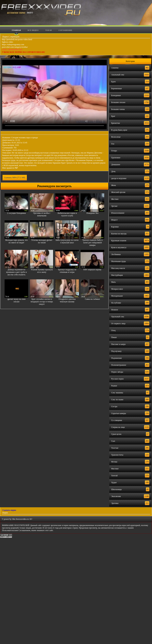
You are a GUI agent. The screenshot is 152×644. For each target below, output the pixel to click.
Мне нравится (10, 168)
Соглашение (65, 30)
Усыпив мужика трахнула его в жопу (42, 271)
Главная (16, 30)
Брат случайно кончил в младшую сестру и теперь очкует (42, 302)
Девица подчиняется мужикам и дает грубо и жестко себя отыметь (16, 272)
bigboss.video (7, 42)
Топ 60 (48, 30)
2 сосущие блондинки (16, 213)
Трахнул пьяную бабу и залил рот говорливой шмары (92, 243)
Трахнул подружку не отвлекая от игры (67, 271)
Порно (5, 513)
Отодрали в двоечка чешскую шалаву (67, 300)
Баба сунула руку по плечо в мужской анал (67, 241)
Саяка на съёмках (92, 299)
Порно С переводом (11, 37)
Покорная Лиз (92, 213)
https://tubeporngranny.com (13, 45)
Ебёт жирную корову (92, 270)
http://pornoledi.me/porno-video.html (17, 39)
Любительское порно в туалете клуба (67, 214)
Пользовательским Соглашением (16, 530)
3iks (14, 519)
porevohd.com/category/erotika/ (15, 47)
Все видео (33, 30)
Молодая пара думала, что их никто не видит (16, 241)
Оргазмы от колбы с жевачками (42, 214)
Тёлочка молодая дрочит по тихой (42, 241)
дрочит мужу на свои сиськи (16, 300)
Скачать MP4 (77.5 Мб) (15, 178)
